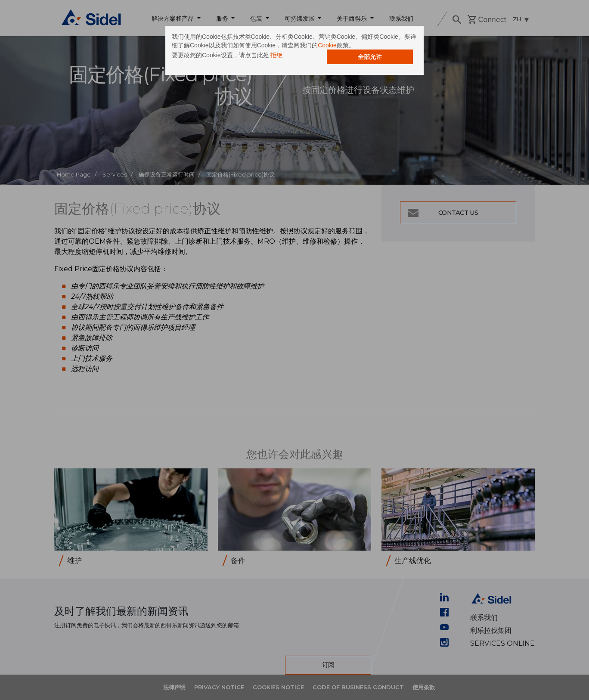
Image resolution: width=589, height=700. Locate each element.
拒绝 (276, 55)
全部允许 (370, 57)
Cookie (327, 45)
